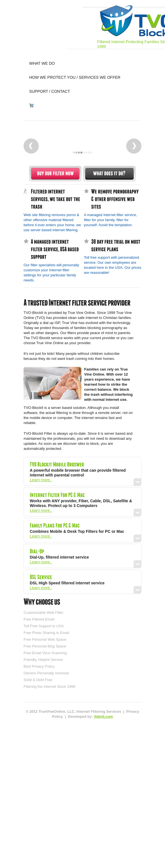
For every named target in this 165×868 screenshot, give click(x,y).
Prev (31, 146)
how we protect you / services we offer (75, 77)
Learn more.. (41, 480)
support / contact (50, 91)
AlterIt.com (103, 717)
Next (134, 146)
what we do (42, 63)
